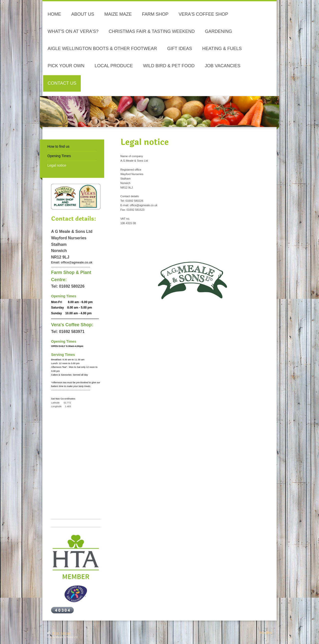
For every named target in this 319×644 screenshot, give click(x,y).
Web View (265, 632)
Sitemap (66, 633)
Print (53, 633)
